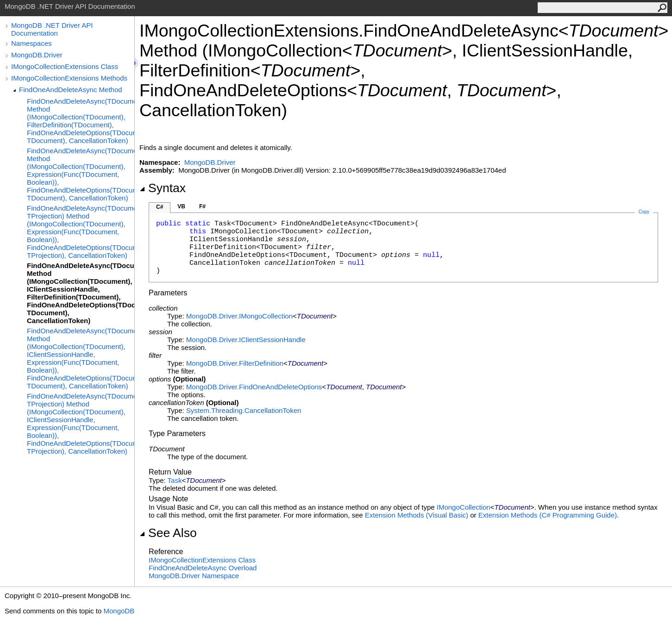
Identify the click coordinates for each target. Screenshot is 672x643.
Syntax (163, 188)
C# (160, 207)
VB (181, 206)
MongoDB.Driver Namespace (194, 576)
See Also (168, 533)
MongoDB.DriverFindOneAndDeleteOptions (254, 387)
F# (202, 206)
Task (175, 480)
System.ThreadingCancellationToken (244, 410)
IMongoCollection (464, 507)
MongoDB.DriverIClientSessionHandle (246, 340)
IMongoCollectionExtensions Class (65, 66)
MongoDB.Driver (37, 55)
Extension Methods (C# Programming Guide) (548, 515)
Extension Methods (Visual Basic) (417, 515)
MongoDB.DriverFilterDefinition (235, 363)
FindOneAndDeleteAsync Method (71, 90)
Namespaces (31, 43)
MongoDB (119, 611)
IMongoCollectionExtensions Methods (69, 78)
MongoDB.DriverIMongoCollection (239, 316)
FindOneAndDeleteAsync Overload (203, 568)
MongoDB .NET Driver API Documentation (52, 29)
